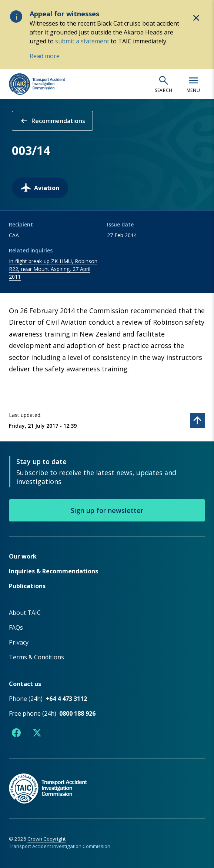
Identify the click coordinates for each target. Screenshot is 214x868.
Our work (23, 556)
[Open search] (164, 84)
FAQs (16, 627)
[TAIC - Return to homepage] (107, 781)
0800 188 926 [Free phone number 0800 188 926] (77, 713)
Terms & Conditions (36, 657)
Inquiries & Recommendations (53, 571)
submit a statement (82, 41)
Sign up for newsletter (107, 510)
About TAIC (25, 613)
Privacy (19, 642)
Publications (27, 586)
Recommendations (52, 121)
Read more (45, 56)
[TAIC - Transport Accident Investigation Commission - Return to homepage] (37, 84)
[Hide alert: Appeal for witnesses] (196, 18)
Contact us (25, 684)
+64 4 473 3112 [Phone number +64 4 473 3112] (66, 699)
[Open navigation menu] (193, 84)
